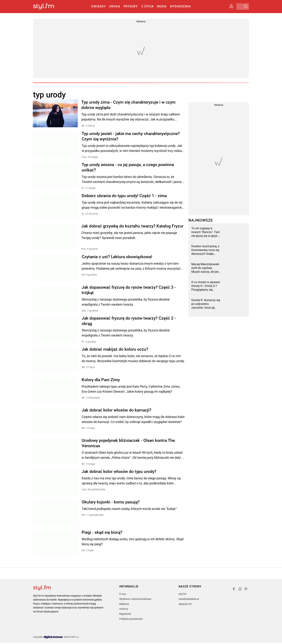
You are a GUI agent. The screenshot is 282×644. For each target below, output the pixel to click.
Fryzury (131, 6)
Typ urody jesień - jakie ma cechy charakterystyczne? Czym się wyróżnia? (131, 136)
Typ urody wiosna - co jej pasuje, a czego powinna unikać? (128, 167)
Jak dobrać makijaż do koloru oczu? (115, 349)
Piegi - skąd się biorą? (102, 533)
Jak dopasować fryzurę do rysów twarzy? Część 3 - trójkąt (129, 290)
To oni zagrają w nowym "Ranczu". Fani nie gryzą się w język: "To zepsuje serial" (206, 232)
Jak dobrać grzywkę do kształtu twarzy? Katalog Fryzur (133, 226)
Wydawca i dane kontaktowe (135, 600)
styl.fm (182, 595)
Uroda (115, 6)
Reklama (124, 605)
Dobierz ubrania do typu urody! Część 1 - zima (124, 196)
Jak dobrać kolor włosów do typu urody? (119, 472)
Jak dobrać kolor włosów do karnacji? (116, 411)
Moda (162, 6)
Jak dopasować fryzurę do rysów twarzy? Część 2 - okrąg (129, 321)
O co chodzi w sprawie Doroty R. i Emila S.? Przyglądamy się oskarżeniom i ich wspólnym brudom (206, 286)
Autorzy (124, 610)
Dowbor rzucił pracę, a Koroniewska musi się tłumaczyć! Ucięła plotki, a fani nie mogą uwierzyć (205, 250)
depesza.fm (185, 605)
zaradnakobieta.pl (189, 600)
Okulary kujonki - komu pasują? (111, 503)
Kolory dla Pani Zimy (101, 380)
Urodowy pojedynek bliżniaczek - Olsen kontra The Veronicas (128, 444)
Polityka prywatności (131, 620)
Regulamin (125, 615)
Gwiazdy (98, 6)
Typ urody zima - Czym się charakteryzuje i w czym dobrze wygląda (129, 105)
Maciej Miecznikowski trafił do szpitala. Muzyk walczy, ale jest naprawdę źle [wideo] (205, 268)
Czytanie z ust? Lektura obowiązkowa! (117, 257)
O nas (122, 595)
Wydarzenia (180, 6)
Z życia (147, 6)
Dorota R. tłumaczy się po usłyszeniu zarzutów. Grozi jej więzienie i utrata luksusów (206, 304)
